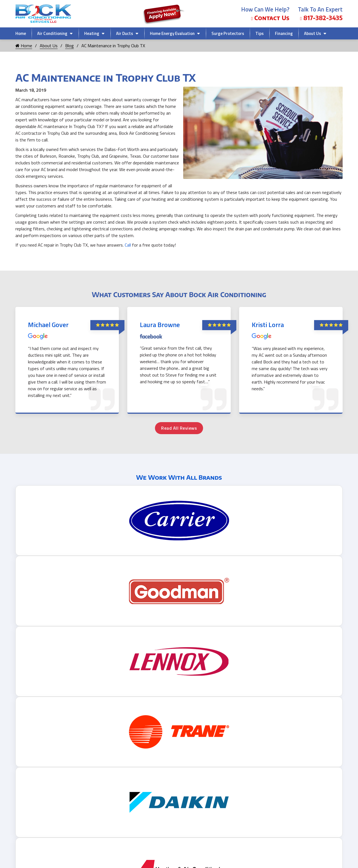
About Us (313, 33)
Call (128, 245)
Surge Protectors (228, 33)
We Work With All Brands (179, 477)
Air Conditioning (52, 33)
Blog (70, 46)
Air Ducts (125, 33)
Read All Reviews (179, 428)
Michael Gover (48, 325)
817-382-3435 (321, 18)
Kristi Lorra (268, 325)
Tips (260, 33)
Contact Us (270, 18)
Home (21, 33)
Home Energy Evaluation (172, 33)
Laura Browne (160, 325)
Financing (284, 33)
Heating (92, 33)
